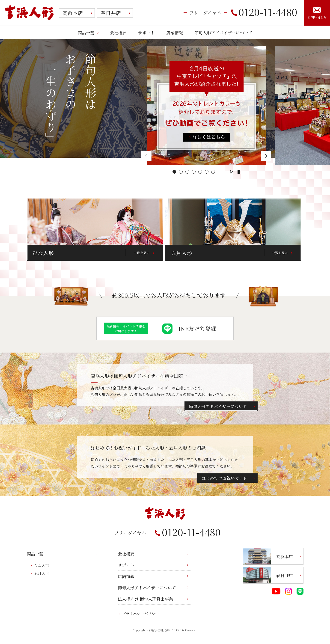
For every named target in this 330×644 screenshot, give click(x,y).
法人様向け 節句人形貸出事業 (145, 599)
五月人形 (42, 573)
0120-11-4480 (264, 12)
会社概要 (118, 33)
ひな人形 (42, 565)
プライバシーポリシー (140, 614)
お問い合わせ (317, 13)
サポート (146, 33)
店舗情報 (175, 33)
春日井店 (111, 13)
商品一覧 (86, 33)
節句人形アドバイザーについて (223, 33)
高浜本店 (73, 13)
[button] (174, 172)
